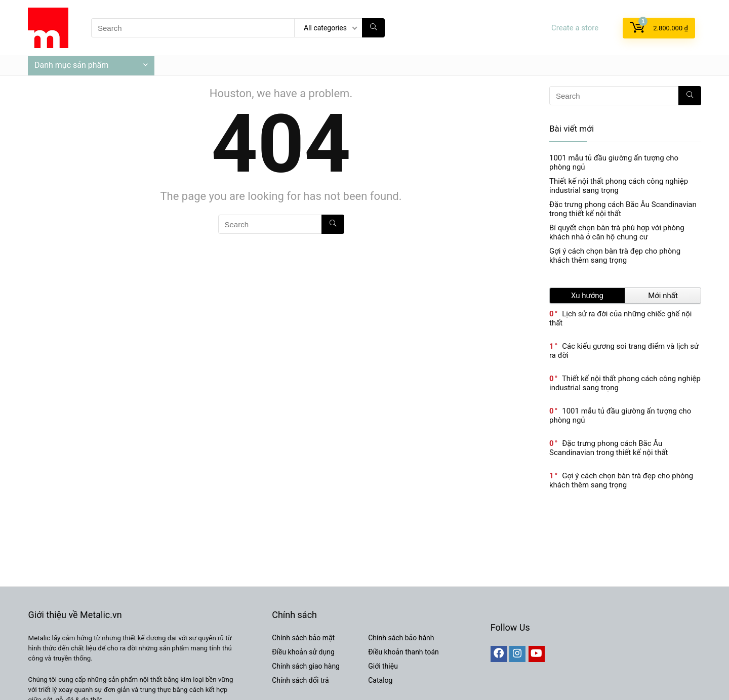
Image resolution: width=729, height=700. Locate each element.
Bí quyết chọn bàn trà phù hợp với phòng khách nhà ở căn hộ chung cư (617, 232)
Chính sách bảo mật (303, 638)
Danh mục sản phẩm (71, 65)
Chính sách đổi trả (300, 680)
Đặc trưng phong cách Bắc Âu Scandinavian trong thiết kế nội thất (609, 448)
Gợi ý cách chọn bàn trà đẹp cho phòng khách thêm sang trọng (615, 256)
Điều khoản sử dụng (303, 652)
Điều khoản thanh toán (403, 652)
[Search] (373, 28)
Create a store (575, 28)
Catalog (380, 680)
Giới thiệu (383, 666)
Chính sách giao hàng (306, 666)
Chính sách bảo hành (401, 638)
